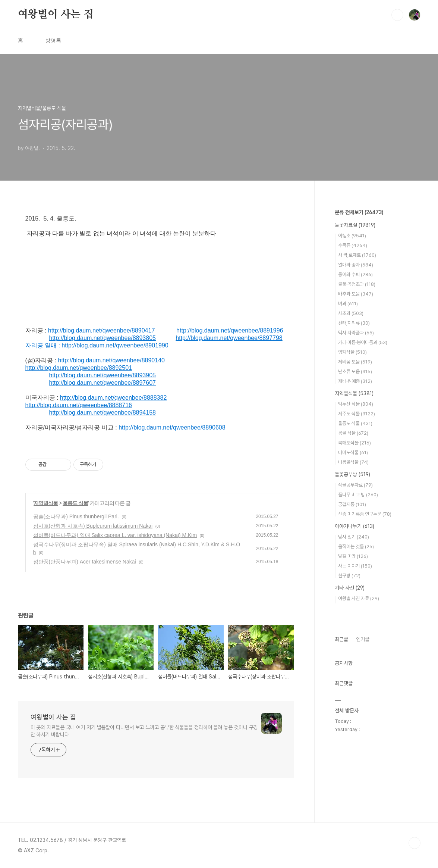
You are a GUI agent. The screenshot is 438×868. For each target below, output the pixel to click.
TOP (415, 843)
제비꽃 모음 (355, 362)
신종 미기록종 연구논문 (365, 514)
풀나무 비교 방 (358, 495)
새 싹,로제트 (357, 255)
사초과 (351, 313)
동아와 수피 (355, 274)
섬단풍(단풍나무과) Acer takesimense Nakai (85, 562)
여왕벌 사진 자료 (359, 598)
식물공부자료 (355, 485)
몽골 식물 (353, 433)
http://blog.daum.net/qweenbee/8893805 (103, 338)
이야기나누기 (355, 526)
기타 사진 (350, 588)
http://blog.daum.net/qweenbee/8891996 (230, 330)
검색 (397, 15)
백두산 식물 (356, 404)
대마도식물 (353, 452)
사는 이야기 (355, 566)
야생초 (352, 236)
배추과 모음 (356, 294)
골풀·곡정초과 (357, 284)
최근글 (341, 639)
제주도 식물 (357, 414)
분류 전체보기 (359, 212)
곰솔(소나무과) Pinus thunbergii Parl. (76, 516)
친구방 (349, 576)
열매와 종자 (356, 265)
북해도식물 (355, 443)
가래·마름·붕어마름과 (363, 342)
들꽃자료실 (355, 225)
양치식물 (352, 352)
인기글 (363, 639)
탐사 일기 (354, 537)
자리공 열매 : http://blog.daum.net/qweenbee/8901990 (97, 345)
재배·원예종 (355, 381)
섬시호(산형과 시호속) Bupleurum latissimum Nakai (93, 526)
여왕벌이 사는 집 (56, 15)
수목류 (353, 245)
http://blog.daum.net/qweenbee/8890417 (101, 330)
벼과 (348, 304)
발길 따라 (353, 556)
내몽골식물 (353, 462)
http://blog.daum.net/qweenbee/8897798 (229, 338)
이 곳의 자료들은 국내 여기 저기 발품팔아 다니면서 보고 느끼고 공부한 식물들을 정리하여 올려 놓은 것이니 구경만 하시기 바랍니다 (144, 731)
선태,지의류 (354, 323)
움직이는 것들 (356, 547)
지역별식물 (46, 503)
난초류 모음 (355, 371)
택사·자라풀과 (356, 333)
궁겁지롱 (352, 504)
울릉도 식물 (75, 503)
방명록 (53, 41)
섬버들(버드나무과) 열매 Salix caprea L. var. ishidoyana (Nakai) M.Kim (115, 535)
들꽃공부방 (352, 474)
